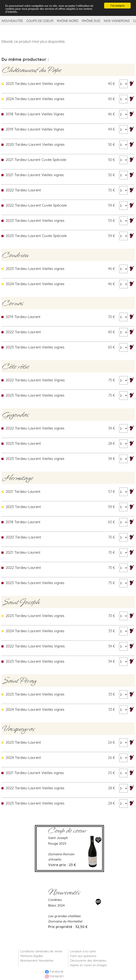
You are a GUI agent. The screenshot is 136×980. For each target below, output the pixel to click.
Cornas (13, 303)
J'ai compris (117, 5)
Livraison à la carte (83, 951)
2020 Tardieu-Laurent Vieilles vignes (35, 144)
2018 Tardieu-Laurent (23, 522)
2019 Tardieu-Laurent (23, 317)
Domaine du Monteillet (65, 921)
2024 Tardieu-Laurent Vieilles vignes (35, 99)
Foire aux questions (83, 956)
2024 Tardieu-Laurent (23, 758)
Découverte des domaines (88, 960)
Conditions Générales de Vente (41, 951)
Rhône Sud (91, 21)
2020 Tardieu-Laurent (23, 537)
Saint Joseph (21, 602)
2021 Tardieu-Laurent (23, 492)
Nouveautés (12, 21)
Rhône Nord (68, 21)
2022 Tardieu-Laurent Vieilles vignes (35, 428)
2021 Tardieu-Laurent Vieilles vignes (35, 175)
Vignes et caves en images (88, 965)
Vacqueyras (19, 729)
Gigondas (16, 414)
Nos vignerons (117, 21)
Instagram (54, 976)
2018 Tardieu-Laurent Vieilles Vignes (35, 114)
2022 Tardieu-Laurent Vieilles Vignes (35, 380)
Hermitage (18, 478)
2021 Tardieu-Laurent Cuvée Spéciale (36, 160)
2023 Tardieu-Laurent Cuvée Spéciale (36, 236)
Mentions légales (32, 956)
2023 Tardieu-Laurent (23, 443)
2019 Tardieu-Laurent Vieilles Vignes (35, 129)
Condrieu (15, 255)
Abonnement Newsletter (37, 960)
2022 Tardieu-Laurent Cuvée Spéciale (36, 205)
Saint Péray (19, 681)
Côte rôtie (16, 366)
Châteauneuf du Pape (32, 70)
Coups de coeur (40, 21)
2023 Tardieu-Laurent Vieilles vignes (35, 84)
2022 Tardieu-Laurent (23, 190)
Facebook (54, 971)
